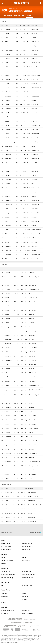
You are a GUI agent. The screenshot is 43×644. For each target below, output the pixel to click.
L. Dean (6, 281)
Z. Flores (7, 34)
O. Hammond (8, 154)
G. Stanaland (8, 250)
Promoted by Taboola (36, 532)
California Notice (28, 578)
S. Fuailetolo (8, 200)
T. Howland (8, 71)
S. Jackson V (8, 109)
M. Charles (7, 335)
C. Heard (7, 104)
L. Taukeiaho (8, 255)
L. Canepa (7, 184)
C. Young (7, 385)
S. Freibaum (8, 521)
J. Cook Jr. (7, 441)
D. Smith (7, 474)
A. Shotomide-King (10, 142)
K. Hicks (7, 67)
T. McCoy (7, 352)
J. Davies (7, 390)
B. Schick (7, 242)
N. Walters (7, 46)
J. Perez (7, 125)
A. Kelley (7, 310)
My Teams (5, 613)
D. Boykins (7, 432)
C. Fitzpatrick (8, 92)
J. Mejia (7, 230)
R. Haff (6, 209)
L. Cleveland (8, 437)
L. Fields (7, 395)
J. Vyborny (7, 171)
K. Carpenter (8, 188)
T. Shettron (8, 138)
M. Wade (7, 259)
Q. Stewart (8, 163)
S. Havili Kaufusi (9, 306)
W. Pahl (7, 509)
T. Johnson (7, 348)
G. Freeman (8, 96)
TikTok (24, 593)
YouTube (4, 593)
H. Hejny (7, 38)
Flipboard (4, 603)
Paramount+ (26, 561)
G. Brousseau (8, 146)
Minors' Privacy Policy (8, 575)
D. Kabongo (8, 453)
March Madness (6, 550)
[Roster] (30, 15)
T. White (7, 377)
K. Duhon (7, 285)
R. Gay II (7, 412)
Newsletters (26, 610)
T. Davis (7, 88)
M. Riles (7, 298)
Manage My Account (8, 610)
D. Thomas (7, 319)
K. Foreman (7, 403)
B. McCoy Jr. (8, 356)
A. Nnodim (7, 294)
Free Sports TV (6, 547)
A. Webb (7, 478)
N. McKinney (8, 225)
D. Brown (7, 277)
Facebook (25, 596)
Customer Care (27, 585)
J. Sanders (7, 238)
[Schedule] (17, 15)
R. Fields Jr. (8, 63)
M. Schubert (8, 42)
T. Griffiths (7, 100)
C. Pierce (7, 420)
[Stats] (24, 15)
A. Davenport (8, 513)
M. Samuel (7, 234)
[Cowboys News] (7, 15)
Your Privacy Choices (29, 575)
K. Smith (7, 428)
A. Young (7, 327)
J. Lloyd (7, 113)
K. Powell (7, 129)
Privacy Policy (27, 571)
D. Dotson (7, 196)
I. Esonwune (8, 339)
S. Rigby (7, 134)
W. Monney (8, 159)
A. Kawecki (8, 217)
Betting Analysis (27, 547)
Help (3, 585)
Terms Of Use (6, 571)
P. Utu (6, 373)
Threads (25, 599)
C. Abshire (7, 79)
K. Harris (7, 449)
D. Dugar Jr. (8, 59)
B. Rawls (7, 364)
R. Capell (7, 84)
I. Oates (7, 314)
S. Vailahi (7, 75)
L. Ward (7, 501)
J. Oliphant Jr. (8, 360)
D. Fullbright (8, 407)
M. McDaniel (8, 462)
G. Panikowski (8, 492)
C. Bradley (7, 331)
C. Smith (7, 424)
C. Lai (6, 457)
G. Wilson (7, 381)
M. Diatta (7, 302)
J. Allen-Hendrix (9, 50)
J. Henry (7, 213)
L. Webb (7, 323)
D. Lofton (7, 117)
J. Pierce (7, 466)
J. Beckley (7, 175)
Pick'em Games (6, 543)
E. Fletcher (7, 399)
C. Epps (6, 445)
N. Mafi (6, 221)
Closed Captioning (7, 578)
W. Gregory (8, 344)
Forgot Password (28, 613)
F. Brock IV (7, 54)
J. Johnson (7, 289)
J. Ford (6, 150)
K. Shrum (7, 496)
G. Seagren (8, 246)
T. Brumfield (8, 180)
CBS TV (4, 564)
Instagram (5, 596)
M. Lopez (7, 121)
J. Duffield (7, 517)
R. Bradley (7, 273)
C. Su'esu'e (8, 167)
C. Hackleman (8, 205)
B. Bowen (7, 29)
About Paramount (7, 561)
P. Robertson (8, 470)
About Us (4, 557)
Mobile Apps (26, 550)
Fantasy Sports (27, 543)
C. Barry (7, 505)
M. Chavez (7, 192)
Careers (25, 557)
